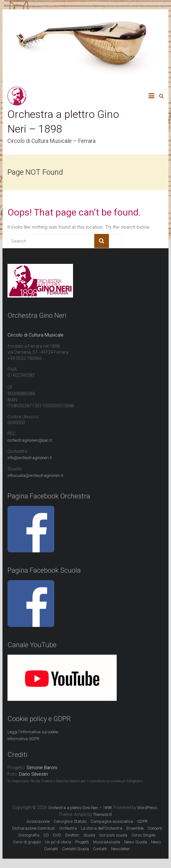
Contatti (51, 849)
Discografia (29, 835)
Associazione (38, 821)
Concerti (155, 828)
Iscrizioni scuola (113, 835)
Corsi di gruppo (27, 842)
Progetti (82, 842)
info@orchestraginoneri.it (30, 458)
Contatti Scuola (76, 849)
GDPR (142, 821)
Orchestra (68, 828)
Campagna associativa (112, 821)
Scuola (89, 835)
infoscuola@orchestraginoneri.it (35, 475)
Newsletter (120, 849)
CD (46, 835)
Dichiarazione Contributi (34, 828)
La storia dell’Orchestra (102, 828)
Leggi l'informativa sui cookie (33, 732)
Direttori (72, 835)
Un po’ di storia (58, 842)
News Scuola (136, 842)
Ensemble (135, 828)
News (156, 842)
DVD (57, 835)
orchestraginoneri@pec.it (30, 440)
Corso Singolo (143, 835)
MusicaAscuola (107, 842)
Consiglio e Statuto (70, 821)
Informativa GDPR (23, 739)
